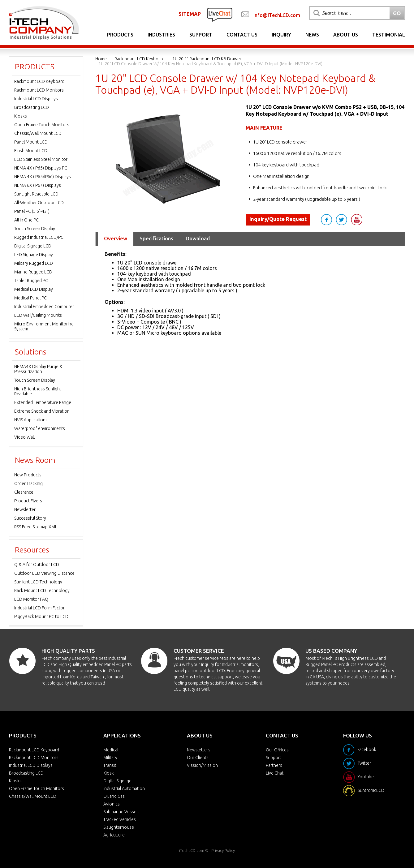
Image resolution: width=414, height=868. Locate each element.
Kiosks (21, 116)
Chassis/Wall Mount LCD (38, 133)
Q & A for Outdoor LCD (37, 565)
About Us (346, 35)
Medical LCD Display (34, 289)
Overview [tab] (116, 238)
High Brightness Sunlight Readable (38, 391)
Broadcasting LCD (32, 107)
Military (110, 758)
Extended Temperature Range (43, 402)
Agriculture (114, 835)
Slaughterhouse (119, 827)
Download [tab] (198, 238)
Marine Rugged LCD (33, 272)
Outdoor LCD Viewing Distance (44, 573)
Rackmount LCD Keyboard (140, 59)
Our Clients (198, 758)
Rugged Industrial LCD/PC (39, 237)
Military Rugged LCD (34, 263)
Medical (111, 750)
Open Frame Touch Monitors (42, 125)
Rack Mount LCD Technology (42, 591)
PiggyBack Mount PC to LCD (41, 617)
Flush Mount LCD (31, 151)
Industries (161, 35)
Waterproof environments (40, 428)
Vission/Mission (202, 765)
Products (120, 35)
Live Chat (275, 773)
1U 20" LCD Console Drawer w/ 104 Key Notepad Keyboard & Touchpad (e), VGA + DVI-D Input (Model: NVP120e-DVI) (210, 64)
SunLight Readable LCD (36, 194)
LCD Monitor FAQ (31, 599)
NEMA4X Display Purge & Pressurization (38, 369)
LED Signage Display (34, 255)
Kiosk (109, 773)
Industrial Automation (124, 789)
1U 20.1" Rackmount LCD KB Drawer (207, 59)
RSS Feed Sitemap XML (36, 527)
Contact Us (242, 35)
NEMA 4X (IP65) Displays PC (41, 168)
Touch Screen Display (35, 229)
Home (101, 59)
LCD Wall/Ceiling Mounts (38, 315)
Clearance (24, 492)
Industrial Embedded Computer (44, 307)
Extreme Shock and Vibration (42, 411)
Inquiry (281, 35)
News (312, 35)
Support (201, 35)
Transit (110, 765)
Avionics (112, 804)
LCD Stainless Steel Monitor (41, 159)
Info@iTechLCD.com (277, 15)
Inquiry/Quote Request (278, 219)
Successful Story (30, 518)
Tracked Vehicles (120, 819)
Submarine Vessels (121, 812)
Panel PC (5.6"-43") (32, 211)
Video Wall (24, 437)
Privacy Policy (223, 850)
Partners (274, 765)
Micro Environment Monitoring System (44, 326)
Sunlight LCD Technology (38, 582)
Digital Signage (117, 781)
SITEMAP (190, 14)
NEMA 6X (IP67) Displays (38, 185)
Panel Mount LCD (31, 142)
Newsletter (25, 509)
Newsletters (199, 750)
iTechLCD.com (192, 850)
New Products (28, 475)
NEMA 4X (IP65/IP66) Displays (43, 177)
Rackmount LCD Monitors (39, 90)
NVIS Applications (31, 420)
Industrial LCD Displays (36, 99)
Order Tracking (28, 483)
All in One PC (26, 220)
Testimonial (389, 35)
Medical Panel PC (30, 298)
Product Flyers (28, 501)
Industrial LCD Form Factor (39, 608)
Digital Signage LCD (33, 246)
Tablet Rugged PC (31, 281)
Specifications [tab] (156, 238)
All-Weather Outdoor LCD (39, 203)
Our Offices (277, 750)
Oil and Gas (114, 796)
